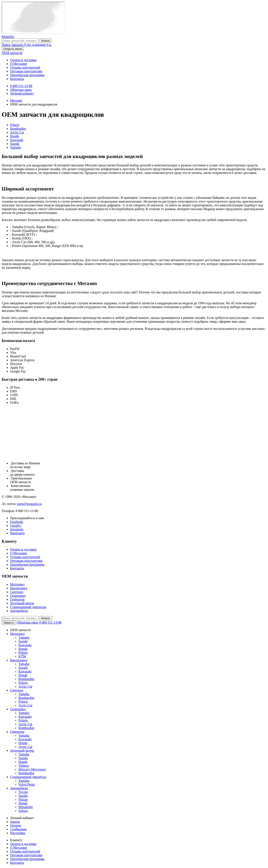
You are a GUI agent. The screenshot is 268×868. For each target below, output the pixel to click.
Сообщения (18, 829)
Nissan (23, 799)
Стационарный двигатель (28, 607)
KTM (22, 656)
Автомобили (19, 611)
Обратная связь (21, 90)
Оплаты (16, 825)
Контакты (17, 79)
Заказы (15, 822)
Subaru (23, 811)
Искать (46, 41)
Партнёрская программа (27, 75)
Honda (15, 136)
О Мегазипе (19, 64)
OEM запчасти (12, 53)
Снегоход (17, 592)
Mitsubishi (26, 807)
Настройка (18, 833)
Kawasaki (17, 140)
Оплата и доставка (23, 60)
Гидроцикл (18, 596)
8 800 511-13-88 (21, 86)
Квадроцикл (19, 588)
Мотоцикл (17, 584)
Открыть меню (13, 49)
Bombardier (18, 129)
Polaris (15, 125)
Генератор (17, 599)
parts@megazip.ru (29, 504)
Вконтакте (17, 533)
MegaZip (8, 37)
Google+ (16, 526)
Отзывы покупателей (25, 67)
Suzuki (15, 144)
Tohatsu (24, 766)
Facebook (17, 522)
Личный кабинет (22, 93)
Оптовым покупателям (26, 71)
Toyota (23, 792)
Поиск (6, 45)
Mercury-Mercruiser (32, 769)
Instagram (17, 529)
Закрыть (9, 623)
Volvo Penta (26, 784)
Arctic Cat (17, 132)
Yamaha (15, 147)
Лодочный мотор (22, 603)
